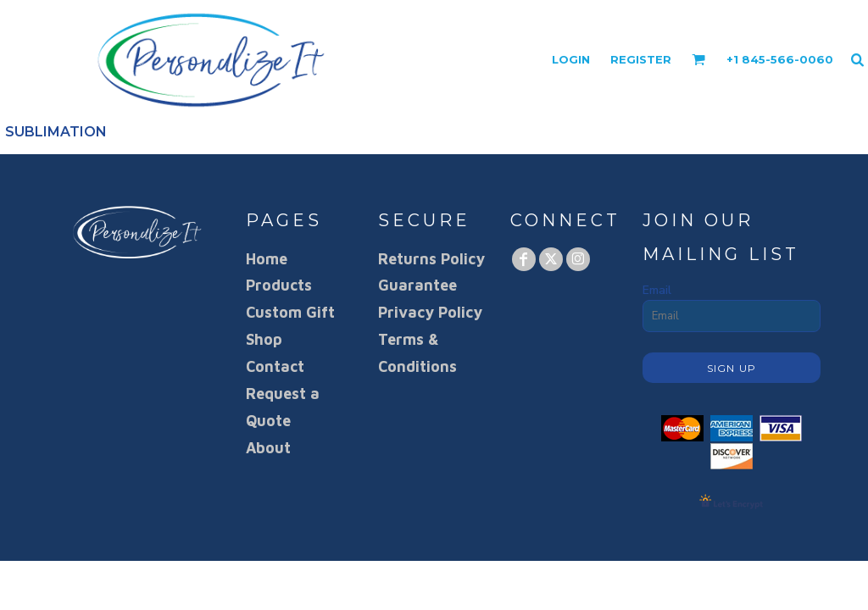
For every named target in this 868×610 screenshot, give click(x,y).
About (268, 448)
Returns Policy (431, 259)
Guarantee (417, 285)
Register (641, 59)
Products (279, 285)
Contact (275, 366)
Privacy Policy (430, 312)
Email (657, 290)
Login (571, 59)
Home (267, 259)
